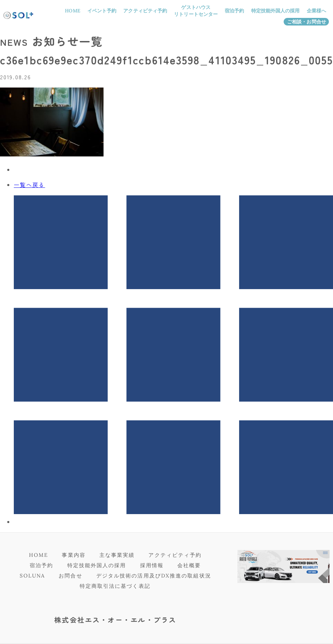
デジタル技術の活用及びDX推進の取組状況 (154, 576)
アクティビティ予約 (145, 11)
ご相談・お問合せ (307, 22)
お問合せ (70, 576)
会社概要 (189, 565)
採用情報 (152, 565)
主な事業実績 (117, 555)
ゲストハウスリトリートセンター (196, 11)
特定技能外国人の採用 (276, 11)
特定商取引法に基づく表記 (115, 586)
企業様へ (316, 11)
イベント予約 (102, 11)
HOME (72, 11)
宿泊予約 (234, 11)
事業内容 (74, 555)
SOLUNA (32, 576)
